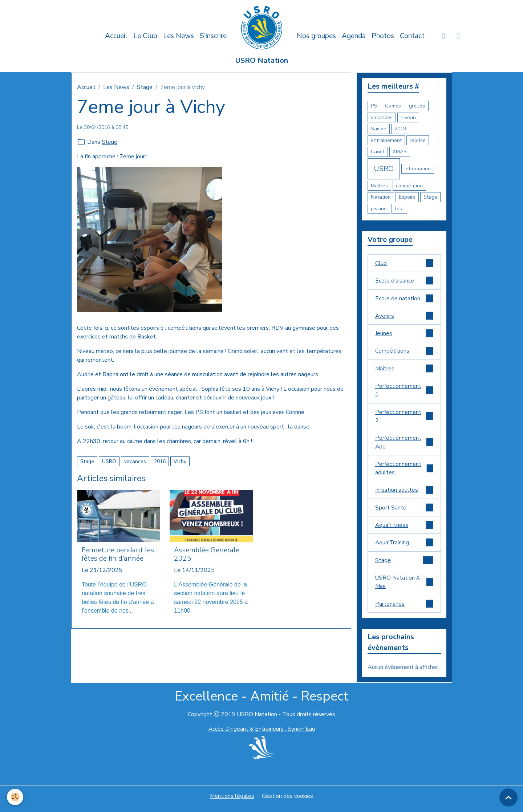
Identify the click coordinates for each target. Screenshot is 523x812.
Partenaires (404, 610)
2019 (400, 129)
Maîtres (379, 186)
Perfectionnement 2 (404, 419)
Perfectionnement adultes (404, 472)
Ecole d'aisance (404, 281)
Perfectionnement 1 (404, 392)
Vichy (180, 461)
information (418, 169)
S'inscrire (213, 36)
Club (404, 263)
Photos (383, 36)
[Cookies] (15, 797)
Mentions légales (232, 802)
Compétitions (404, 352)
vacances (135, 461)
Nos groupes (316, 36)
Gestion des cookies (288, 802)
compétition (409, 186)
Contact (412, 36)
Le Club (145, 36)
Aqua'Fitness (404, 530)
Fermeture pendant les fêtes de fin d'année (118, 555)
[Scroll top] (508, 797)
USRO (109, 461)
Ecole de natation (404, 299)
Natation (381, 197)
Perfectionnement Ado (404, 445)
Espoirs (407, 197)
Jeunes (404, 335)
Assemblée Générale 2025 (207, 555)
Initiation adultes (404, 494)
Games (393, 106)
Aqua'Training (404, 547)
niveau (408, 117)
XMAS (400, 152)
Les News (179, 36)
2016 (160, 461)
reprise (418, 140)
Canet (378, 152)
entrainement (386, 140)
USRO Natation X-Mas (404, 587)
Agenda (354, 36)
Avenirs (404, 317)
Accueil (116, 36)
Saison (379, 129)
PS (374, 106)
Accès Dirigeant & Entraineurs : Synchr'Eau (261, 735)
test (399, 209)
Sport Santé (404, 512)
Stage (145, 87)
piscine (379, 209)
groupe (417, 106)
